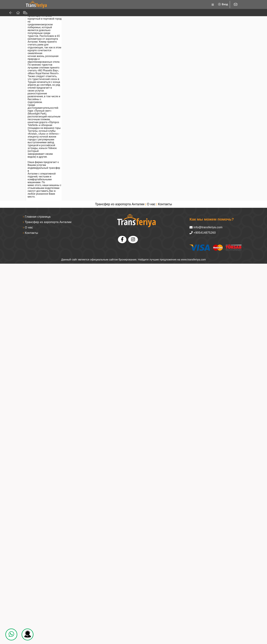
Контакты (165, 585)
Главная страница (38, 597)
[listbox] (188, 4)
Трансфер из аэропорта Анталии (120, 585)
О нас (151, 585)
